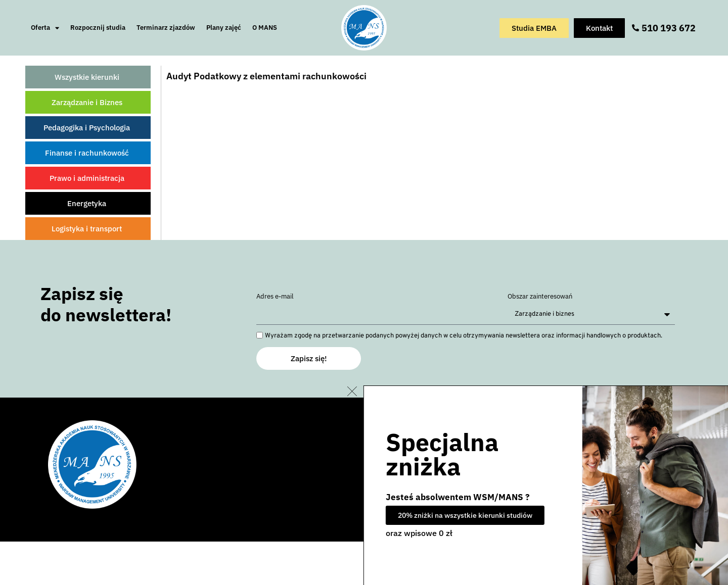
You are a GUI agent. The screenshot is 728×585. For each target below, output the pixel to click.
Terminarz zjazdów (166, 28)
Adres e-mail (275, 297)
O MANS (265, 28)
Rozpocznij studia (98, 28)
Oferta (45, 28)
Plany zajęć (224, 28)
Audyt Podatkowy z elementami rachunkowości (266, 76)
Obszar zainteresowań (540, 297)
